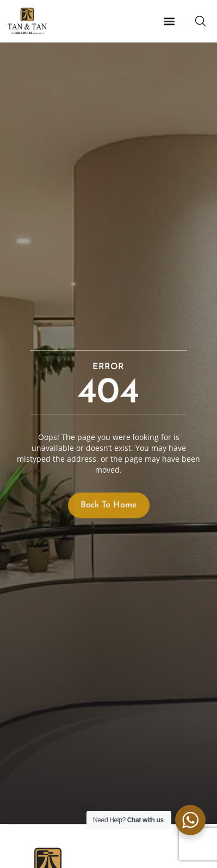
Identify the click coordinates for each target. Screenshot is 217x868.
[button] (169, 22)
